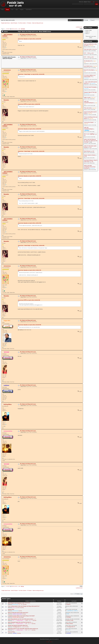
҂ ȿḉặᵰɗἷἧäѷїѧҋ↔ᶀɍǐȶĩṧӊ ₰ (72, 611)
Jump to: (72, 594)
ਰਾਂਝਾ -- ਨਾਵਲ (87, 53)
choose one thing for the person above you (18, 625)
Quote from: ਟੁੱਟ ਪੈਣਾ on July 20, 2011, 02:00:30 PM (29, 300)
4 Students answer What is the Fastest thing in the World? (21, 616)
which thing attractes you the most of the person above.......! (22, 619)
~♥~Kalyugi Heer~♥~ (17, 627)
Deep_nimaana (70, 623)
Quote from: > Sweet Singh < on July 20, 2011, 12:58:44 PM (31, 246)
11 (14, 29)
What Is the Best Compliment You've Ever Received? (90, 167)
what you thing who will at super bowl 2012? (18, 613)
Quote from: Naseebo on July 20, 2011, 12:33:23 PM (29, 39)
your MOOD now (88, 66)
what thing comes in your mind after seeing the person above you (23, 629)
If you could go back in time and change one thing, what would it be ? (24, 606)
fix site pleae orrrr (88, 61)
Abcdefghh (69, 617)
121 (19, 29)
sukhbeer (6, 385)
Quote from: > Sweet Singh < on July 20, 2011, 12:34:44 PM (31, 74)
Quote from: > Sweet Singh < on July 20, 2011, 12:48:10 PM (31, 151)
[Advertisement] (49, 14)
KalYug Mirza (8, 404)
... (6, 29)
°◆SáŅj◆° (7, 352)
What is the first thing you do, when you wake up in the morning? (91, 141)
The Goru (68, 630)
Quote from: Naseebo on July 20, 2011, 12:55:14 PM (29, 223)
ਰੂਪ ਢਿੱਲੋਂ (92, 53)
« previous (78, 27)
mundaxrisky (86, 78)
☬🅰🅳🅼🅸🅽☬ (87, 130)
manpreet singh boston (17, 614)
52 (26, 620)
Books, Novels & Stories (90, 155)
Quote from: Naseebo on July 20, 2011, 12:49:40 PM (29, 176)
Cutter (91, 142)
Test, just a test (88, 49)
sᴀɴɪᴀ (14, 608)
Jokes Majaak (21, 617)
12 (15, 29)
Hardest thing (11, 609)
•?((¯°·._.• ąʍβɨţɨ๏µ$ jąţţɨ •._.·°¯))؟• (22, 620)
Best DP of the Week (89, 70)
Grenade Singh (16, 617)
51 (27, 620)
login (92, 2)
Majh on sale (87, 98)
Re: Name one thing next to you (28, 34)
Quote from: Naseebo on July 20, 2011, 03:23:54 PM (29, 325)
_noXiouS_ (15, 633)
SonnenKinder (15, 611)
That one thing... (12, 632)
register (96, 2)
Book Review (87, 151)
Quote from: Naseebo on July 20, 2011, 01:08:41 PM (29, 270)
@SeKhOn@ (15, 604)
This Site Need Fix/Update (90, 87)
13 (17, 29)
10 (13, 29)
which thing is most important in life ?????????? (19, 603)
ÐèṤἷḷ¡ (68, 614)
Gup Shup (25, 604)
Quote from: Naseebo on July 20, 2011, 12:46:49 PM (29, 129)
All (19, 608)
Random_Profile (70, 620)
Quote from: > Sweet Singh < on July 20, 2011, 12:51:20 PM (31, 198)
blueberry (68, 604)
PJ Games (24, 614)
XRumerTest (95, 49)
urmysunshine (8, 431)
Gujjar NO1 (7, 321)
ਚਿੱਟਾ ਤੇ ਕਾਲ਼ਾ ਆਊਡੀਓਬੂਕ (89, 134)
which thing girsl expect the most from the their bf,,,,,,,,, (21, 622)
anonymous (7, 70)
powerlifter (69, 633)
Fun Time (20, 611)
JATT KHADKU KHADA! (7, 35)
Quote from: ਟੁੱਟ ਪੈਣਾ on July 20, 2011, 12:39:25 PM (29, 104)
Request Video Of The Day (90, 92)
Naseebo (6, 100)
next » (82, 27)
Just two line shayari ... (89, 122)
